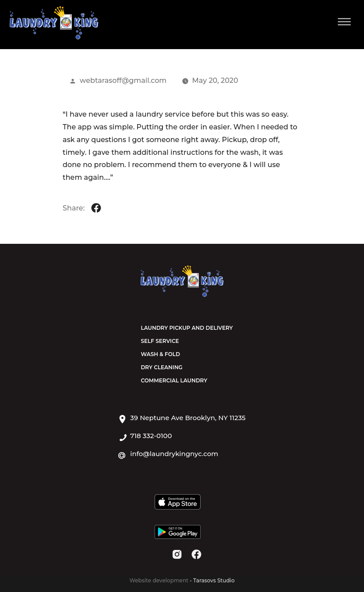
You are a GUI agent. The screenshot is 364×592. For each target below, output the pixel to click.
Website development (159, 580)
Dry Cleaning (161, 367)
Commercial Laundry (174, 380)
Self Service (160, 341)
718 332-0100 (151, 436)
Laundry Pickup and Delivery (187, 328)
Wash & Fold (160, 354)
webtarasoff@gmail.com (123, 80)
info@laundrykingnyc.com (174, 454)
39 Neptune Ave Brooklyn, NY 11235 (188, 418)
